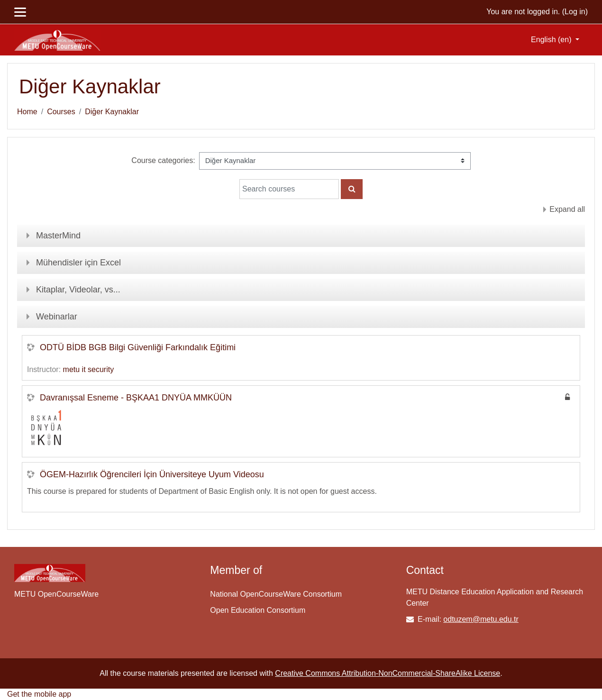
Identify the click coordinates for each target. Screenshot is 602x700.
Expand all (567, 209)
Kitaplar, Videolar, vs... (78, 290)
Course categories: (163, 160)
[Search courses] (289, 189)
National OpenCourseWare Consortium (276, 594)
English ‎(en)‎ (552, 40)
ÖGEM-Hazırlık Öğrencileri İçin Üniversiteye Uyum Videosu (152, 474)
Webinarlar (57, 317)
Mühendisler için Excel (78, 263)
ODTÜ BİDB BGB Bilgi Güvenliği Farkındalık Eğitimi (138, 347)
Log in (575, 12)
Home (27, 112)
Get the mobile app (39, 694)
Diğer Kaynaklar (112, 112)
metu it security (89, 369)
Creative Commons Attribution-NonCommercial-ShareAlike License (388, 673)
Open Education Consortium (258, 610)
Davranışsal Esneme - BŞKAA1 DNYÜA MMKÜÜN (136, 398)
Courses (61, 112)
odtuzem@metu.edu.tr (481, 619)
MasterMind (58, 236)
